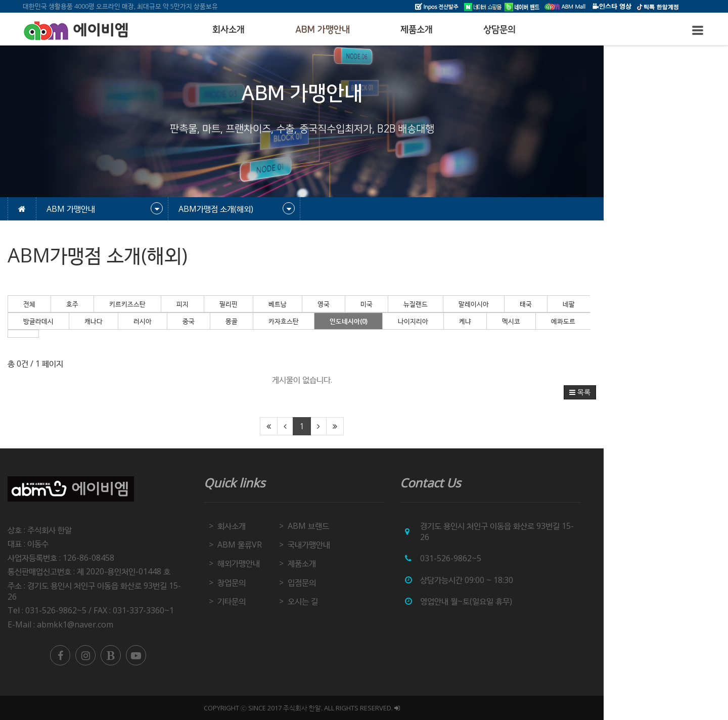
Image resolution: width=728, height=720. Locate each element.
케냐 (526, 321)
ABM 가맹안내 (323, 30)
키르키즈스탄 (188, 304)
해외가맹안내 (300, 563)
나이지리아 (474, 321)
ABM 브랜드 (371, 526)
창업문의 (293, 582)
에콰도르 (624, 321)
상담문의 (499, 30)
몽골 (292, 321)
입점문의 (364, 582)
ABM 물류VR (301, 545)
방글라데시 (99, 321)
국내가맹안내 (371, 545)
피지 (243, 304)
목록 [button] (644, 392)
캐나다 (154, 321)
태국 (586, 304)
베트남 (338, 304)
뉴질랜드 (476, 304)
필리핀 (289, 304)
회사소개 (229, 30)
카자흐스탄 (344, 321)
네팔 (629, 304)
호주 (133, 304)
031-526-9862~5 (513, 558)
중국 (249, 321)
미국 (427, 304)
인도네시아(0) (409, 321)
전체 (90, 304)
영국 (384, 304)
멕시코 (572, 321)
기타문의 (293, 601)
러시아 (203, 321)
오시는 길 (365, 601)
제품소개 (417, 30)
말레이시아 (534, 304)
